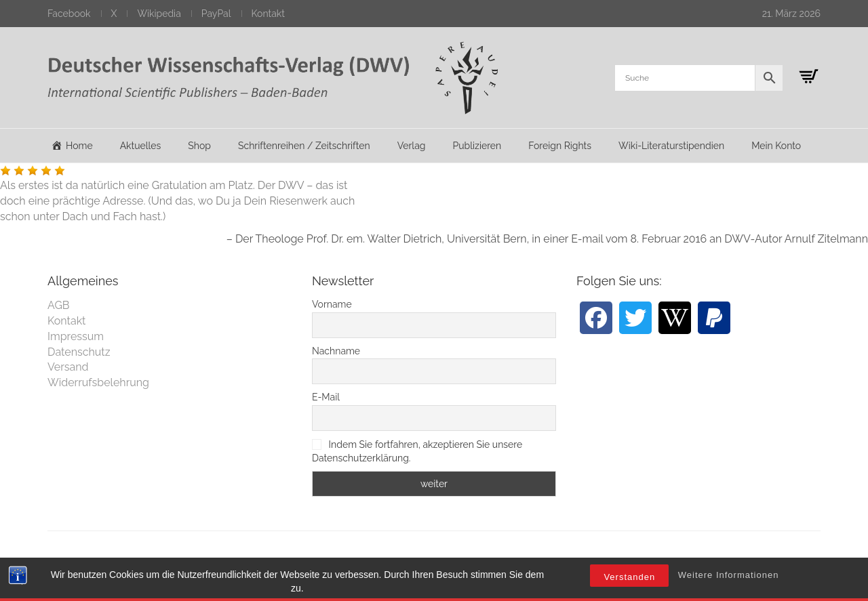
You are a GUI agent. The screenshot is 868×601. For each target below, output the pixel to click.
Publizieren (477, 146)
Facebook (69, 14)
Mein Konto (776, 146)
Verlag (412, 146)
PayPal (216, 14)
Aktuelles (141, 146)
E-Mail (326, 397)
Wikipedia (159, 14)
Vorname (332, 304)
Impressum (76, 336)
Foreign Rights (560, 146)
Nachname (336, 351)
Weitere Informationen (729, 592)
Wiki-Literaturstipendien (671, 146)
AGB (59, 305)
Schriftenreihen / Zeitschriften (304, 146)
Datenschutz (79, 352)
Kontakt (268, 14)
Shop (199, 146)
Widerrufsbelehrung (98, 382)
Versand (68, 367)
